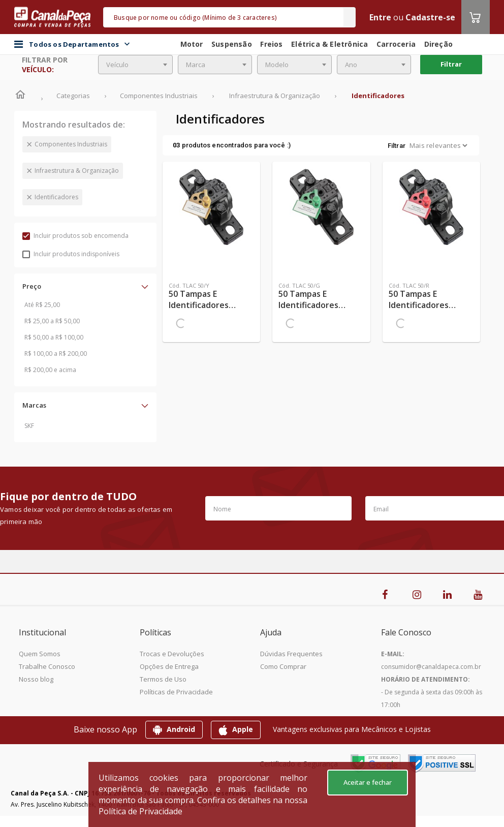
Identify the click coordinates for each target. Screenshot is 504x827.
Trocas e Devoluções (172, 654)
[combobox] (135, 65)
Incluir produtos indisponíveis (71, 254)
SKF (29, 426)
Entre (380, 17)
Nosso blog (36, 679)
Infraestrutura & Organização (77, 171)
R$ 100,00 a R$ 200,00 (56, 354)
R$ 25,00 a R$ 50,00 (52, 321)
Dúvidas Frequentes (291, 654)
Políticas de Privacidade (176, 692)
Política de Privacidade (140, 811)
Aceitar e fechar (368, 782)
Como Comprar (283, 666)
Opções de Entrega (169, 666)
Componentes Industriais (71, 144)
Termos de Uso (163, 679)
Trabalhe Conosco (47, 666)
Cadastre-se (430, 17)
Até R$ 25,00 (42, 305)
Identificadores (56, 197)
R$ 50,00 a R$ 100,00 (54, 337)
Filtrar (451, 64)
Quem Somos (40, 654)
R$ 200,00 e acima (50, 370)
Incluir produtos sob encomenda (75, 236)
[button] (85, 286)
